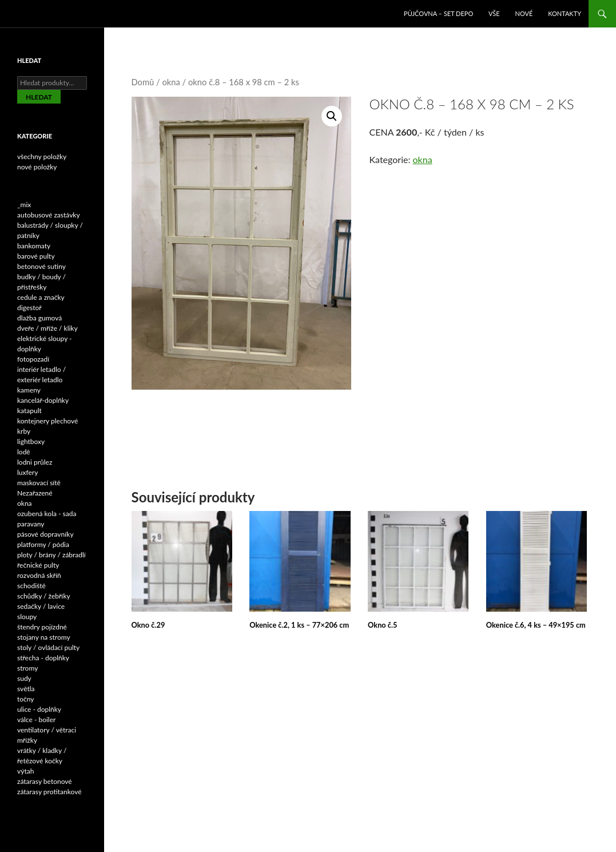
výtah (25, 771)
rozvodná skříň (39, 575)
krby (24, 431)
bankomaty (34, 246)
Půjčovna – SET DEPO (438, 13)
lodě (24, 452)
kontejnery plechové (47, 421)
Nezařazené (35, 493)
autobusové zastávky (49, 215)
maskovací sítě (39, 483)
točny (26, 699)
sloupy (27, 617)
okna (171, 82)
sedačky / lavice (41, 606)
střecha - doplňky (43, 658)
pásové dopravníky (45, 534)
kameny (29, 390)
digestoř (29, 308)
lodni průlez (35, 462)
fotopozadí (33, 359)
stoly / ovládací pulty (48, 647)
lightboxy (31, 441)
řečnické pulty (38, 565)
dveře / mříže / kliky (47, 328)
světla (26, 689)
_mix (24, 205)
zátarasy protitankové (49, 792)
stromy (27, 668)
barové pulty (36, 256)
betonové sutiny (41, 266)
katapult (29, 411)
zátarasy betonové (45, 781)
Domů (143, 82)
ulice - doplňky (39, 709)
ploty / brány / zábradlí (51, 555)
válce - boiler (36, 720)
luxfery (27, 472)
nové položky (37, 167)
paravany (31, 524)
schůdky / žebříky (44, 596)
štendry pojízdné (42, 627)
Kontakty (565, 13)
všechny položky (42, 156)
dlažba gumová (39, 318)
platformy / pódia (43, 544)
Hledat (39, 97)
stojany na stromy (44, 637)
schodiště (31, 586)
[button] (332, 116)
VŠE (494, 13)
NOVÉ (524, 13)
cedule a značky (41, 297)
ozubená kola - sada (47, 514)
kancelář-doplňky (43, 400)
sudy (24, 678)
